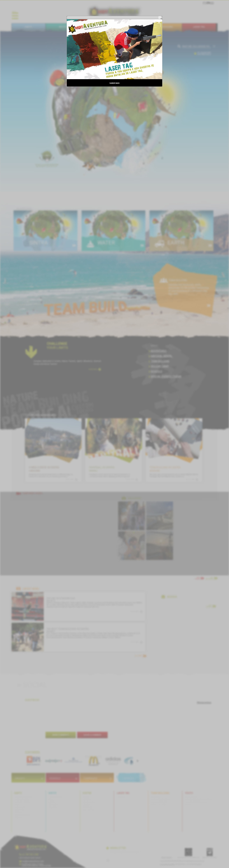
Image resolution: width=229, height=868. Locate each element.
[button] (160, 18)
